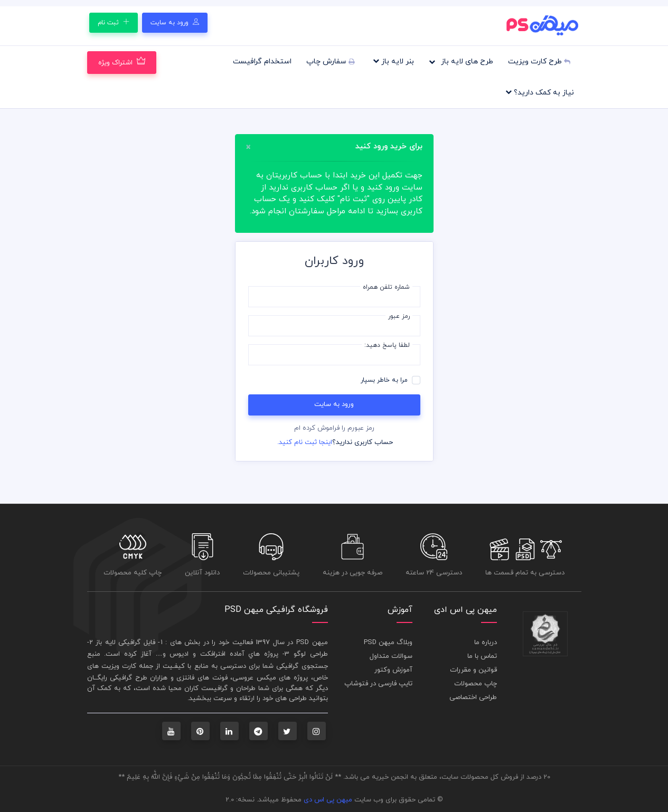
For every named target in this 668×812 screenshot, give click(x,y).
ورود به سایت (175, 23)
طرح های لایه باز (461, 62)
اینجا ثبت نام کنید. (305, 442)
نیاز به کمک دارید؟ (540, 92)
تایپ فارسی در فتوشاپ (378, 684)
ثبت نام (114, 23)
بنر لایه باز (393, 61)
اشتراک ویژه (122, 62)
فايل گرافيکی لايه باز (125, 643)
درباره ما (486, 643)
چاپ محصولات (476, 684)
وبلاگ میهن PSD (388, 643)
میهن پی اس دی (328, 800)
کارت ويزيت (119, 666)
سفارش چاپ (330, 62)
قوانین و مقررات (473, 670)
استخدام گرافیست (262, 62)
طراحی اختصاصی (473, 697)
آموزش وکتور (393, 670)
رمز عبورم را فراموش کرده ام (334, 428)
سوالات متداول (391, 656)
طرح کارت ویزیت (539, 62)
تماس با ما (482, 656)
